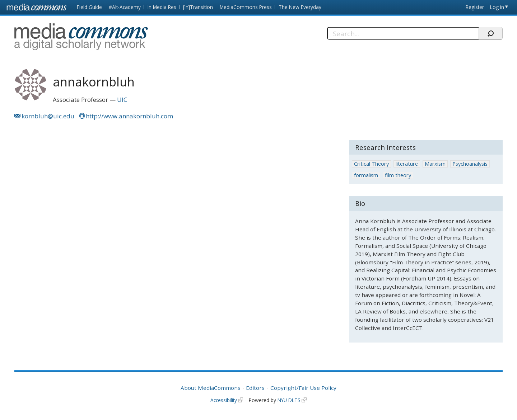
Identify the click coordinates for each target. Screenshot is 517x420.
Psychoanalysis (470, 164)
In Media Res (162, 7)
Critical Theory (371, 164)
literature (407, 164)
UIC (122, 100)
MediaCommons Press (246, 7)
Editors (255, 388)
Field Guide (89, 7)
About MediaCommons (211, 388)
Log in (497, 7)
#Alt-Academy (125, 7)
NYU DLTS (289, 400)
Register (475, 7)
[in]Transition (198, 7)
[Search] (403, 33)
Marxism (435, 164)
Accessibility (224, 400)
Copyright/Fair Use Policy (303, 388)
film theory (398, 175)
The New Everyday (300, 7)
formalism (366, 175)
